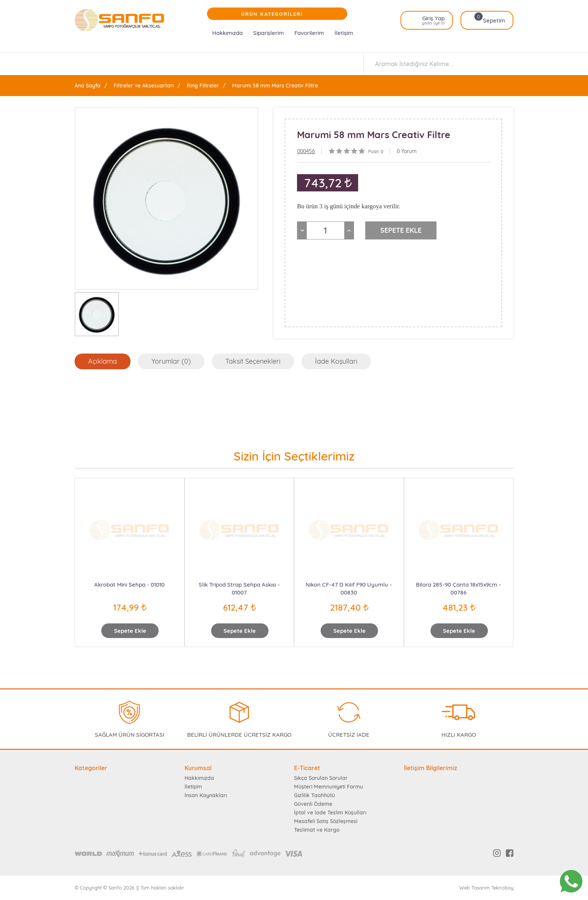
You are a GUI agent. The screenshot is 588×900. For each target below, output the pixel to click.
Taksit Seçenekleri (253, 361)
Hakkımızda (227, 33)
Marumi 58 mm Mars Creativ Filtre (275, 86)
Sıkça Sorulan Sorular (321, 778)
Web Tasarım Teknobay (486, 888)
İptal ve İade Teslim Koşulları (330, 813)
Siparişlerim (268, 33)
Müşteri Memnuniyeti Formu (328, 787)
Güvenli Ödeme (313, 804)
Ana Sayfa (88, 86)
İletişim (344, 33)
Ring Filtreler (203, 86)
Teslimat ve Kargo (317, 830)
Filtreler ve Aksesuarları (144, 86)
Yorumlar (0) (171, 361)
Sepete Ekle (130, 631)
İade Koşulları (336, 361)
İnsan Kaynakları (206, 795)
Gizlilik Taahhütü (314, 795)
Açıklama (103, 361)
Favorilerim (309, 33)
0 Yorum (407, 151)
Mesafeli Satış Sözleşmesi (326, 821)
